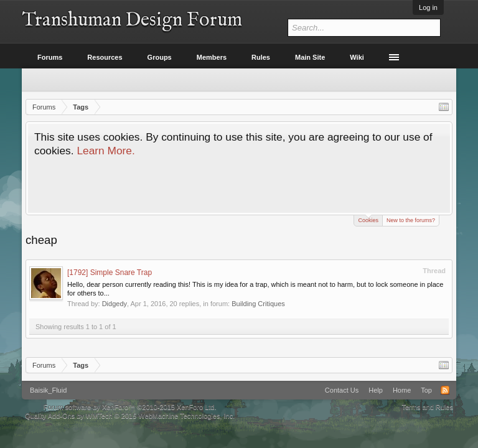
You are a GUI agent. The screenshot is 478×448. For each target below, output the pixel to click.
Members (212, 57)
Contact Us (342, 390)
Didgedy (115, 304)
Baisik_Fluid (48, 390)
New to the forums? (411, 220)
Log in (428, 7)
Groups (160, 57)
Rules (261, 57)
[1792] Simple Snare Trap (110, 273)
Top (426, 390)
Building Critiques (258, 304)
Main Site (310, 57)
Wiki (357, 57)
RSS (445, 390)
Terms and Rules (427, 407)
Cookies (368, 219)
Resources (105, 57)
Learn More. (105, 151)
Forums (50, 57)
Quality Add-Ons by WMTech (130, 416)
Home (402, 390)
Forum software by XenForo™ (130, 407)
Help (376, 390)
